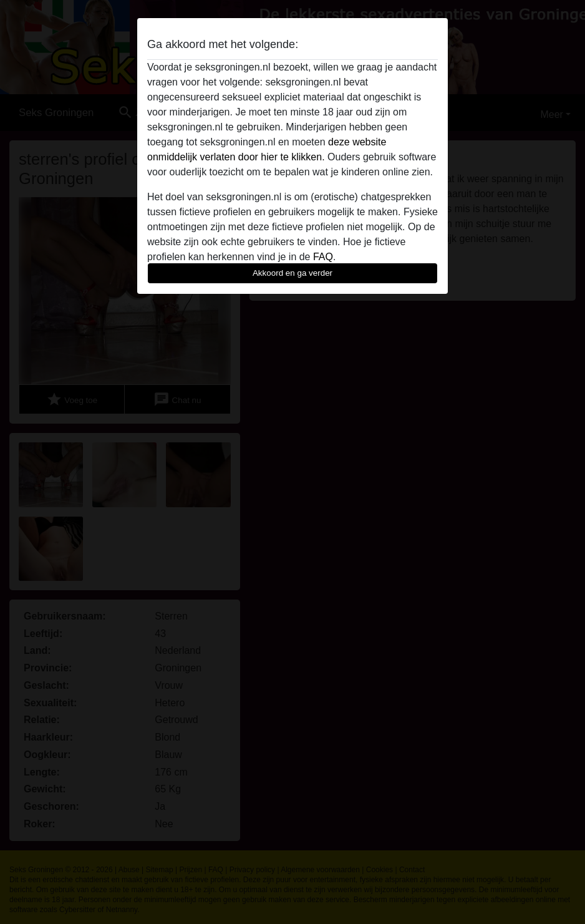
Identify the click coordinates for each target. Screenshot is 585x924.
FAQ (323, 257)
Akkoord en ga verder (292, 273)
